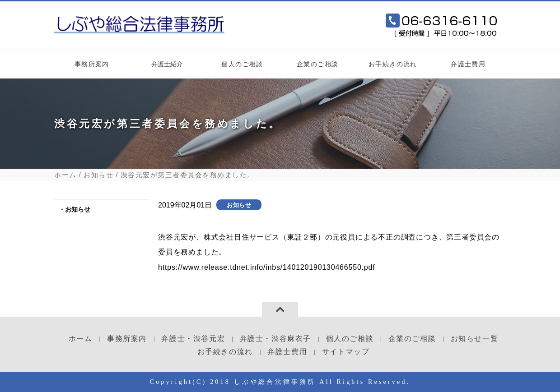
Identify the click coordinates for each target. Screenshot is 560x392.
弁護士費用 (468, 64)
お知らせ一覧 (475, 339)
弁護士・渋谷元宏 (193, 339)
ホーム (65, 175)
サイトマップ (346, 352)
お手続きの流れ (393, 64)
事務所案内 (92, 64)
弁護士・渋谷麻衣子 (275, 339)
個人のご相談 (242, 64)
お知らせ (98, 175)
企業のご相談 (317, 64)
